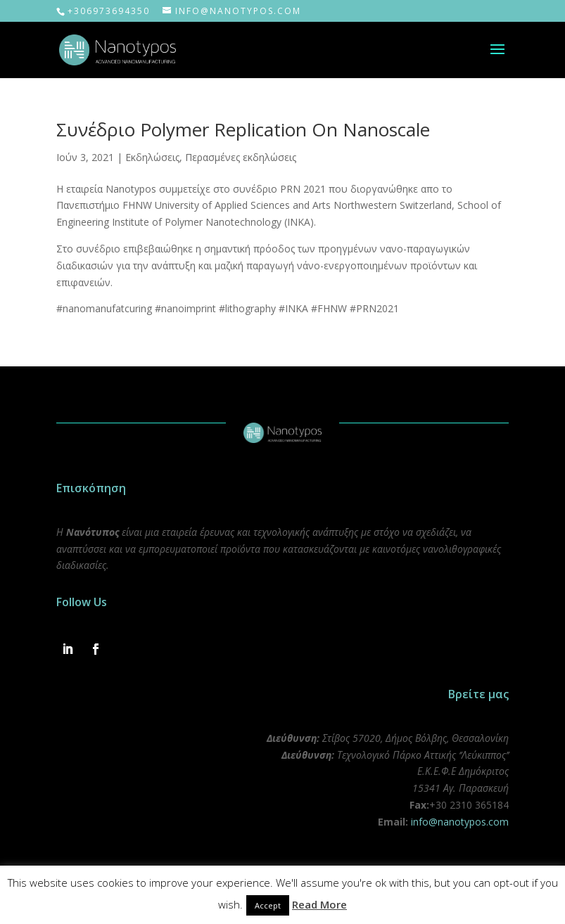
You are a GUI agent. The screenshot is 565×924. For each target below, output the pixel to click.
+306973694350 (109, 11)
